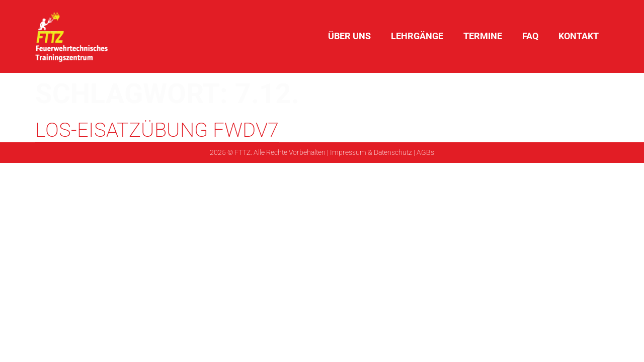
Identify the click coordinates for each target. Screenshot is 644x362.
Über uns (349, 36)
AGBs (425, 152)
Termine (483, 36)
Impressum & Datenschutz (371, 152)
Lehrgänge (417, 36)
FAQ (530, 36)
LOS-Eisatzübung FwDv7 (157, 130)
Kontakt (579, 36)
